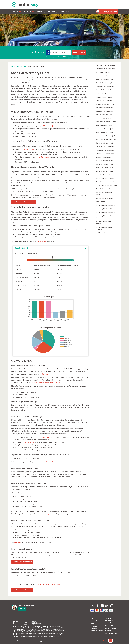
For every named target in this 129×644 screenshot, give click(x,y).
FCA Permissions (111, 628)
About (93, 618)
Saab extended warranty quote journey (46, 382)
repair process (30, 149)
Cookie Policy (110, 623)
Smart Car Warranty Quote (104, 168)
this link (101, 641)
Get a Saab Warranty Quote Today (23, 202)
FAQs (92, 623)
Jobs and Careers (111, 633)
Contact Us (94, 621)
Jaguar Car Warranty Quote (105, 111)
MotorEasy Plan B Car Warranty (106, 209)
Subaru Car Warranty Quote (105, 171)
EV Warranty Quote (102, 93)
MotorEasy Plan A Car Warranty (106, 205)
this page (17, 542)
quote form (52, 514)
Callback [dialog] (22, 609)
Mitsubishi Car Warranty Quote (106, 139)
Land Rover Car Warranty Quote (106, 122)
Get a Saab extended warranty (22, 562)
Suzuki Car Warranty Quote (104, 175)
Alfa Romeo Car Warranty (104, 72)
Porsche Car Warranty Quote (105, 150)
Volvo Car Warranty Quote (104, 189)
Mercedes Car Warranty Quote (106, 136)
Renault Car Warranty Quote (105, 153)
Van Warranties (101, 202)
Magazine (94, 626)
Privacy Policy (110, 625)
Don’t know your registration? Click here (58, 57)
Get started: (38, 52)
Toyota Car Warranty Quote (105, 178)
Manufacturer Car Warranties (105, 69)
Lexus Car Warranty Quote (104, 125)
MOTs (44, 126)
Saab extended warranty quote (47, 462)
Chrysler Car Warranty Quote (105, 86)
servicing (53, 126)
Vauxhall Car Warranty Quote (105, 182)
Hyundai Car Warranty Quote (105, 104)
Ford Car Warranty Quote (104, 97)
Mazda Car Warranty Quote (105, 129)
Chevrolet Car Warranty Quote (106, 83)
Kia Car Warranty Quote (103, 118)
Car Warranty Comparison (104, 198)
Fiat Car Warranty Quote (104, 100)
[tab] (50, 248)
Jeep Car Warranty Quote (104, 115)
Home (13, 66)
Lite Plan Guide (100, 233)
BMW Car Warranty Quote (104, 79)
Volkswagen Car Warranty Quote (106, 185)
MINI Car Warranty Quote (104, 132)
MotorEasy (44, 374)
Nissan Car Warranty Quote (105, 143)
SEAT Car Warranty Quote (104, 161)
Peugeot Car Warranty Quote (105, 146)
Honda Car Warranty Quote (105, 108)
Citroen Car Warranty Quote (105, 90)
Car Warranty (22, 66)
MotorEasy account (43, 157)
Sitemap (108, 631)
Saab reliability (41, 242)
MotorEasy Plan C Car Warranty (106, 212)
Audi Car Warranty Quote (104, 76)
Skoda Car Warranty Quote (104, 164)
